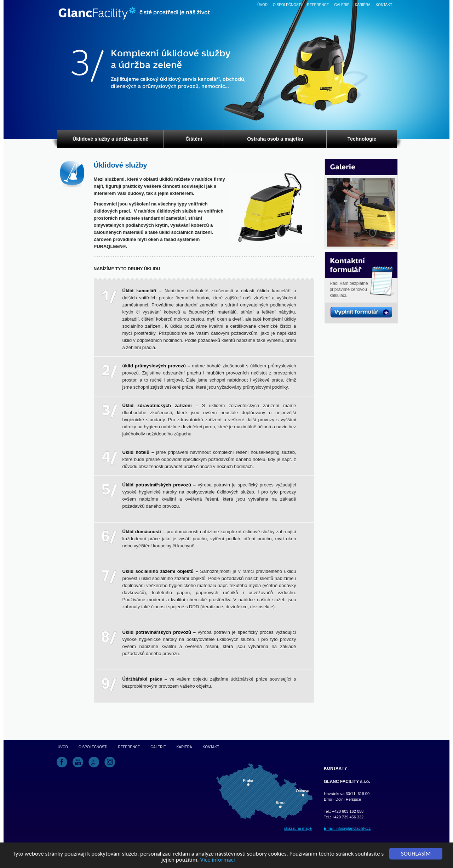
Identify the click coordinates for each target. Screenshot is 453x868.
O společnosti (287, 5)
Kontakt (384, 5)
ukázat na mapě (298, 828)
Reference (318, 5)
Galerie (342, 5)
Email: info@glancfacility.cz (347, 828)
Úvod (262, 5)
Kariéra (363, 5)
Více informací (217, 860)
